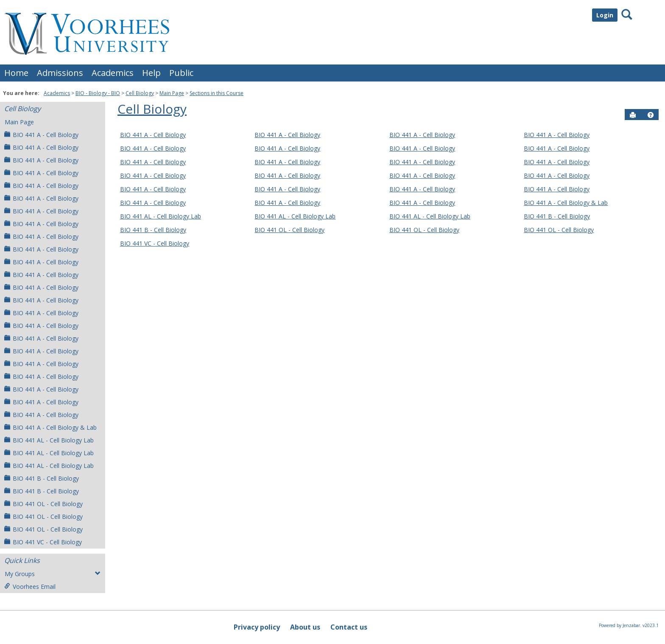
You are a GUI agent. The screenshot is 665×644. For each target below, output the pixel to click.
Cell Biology (140, 93)
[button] (651, 115)
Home (16, 73)
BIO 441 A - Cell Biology (41, 135)
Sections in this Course (217, 93)
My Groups (53, 574)
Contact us (349, 627)
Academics (113, 73)
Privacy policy (257, 627)
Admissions (60, 73)
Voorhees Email (30, 587)
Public (181, 73)
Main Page (172, 93)
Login (605, 15)
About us (305, 627)
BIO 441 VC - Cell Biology (43, 542)
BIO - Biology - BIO (98, 93)
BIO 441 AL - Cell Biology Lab (49, 440)
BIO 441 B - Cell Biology (42, 478)
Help (151, 73)
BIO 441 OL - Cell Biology (43, 504)
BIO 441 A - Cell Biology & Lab (50, 427)
